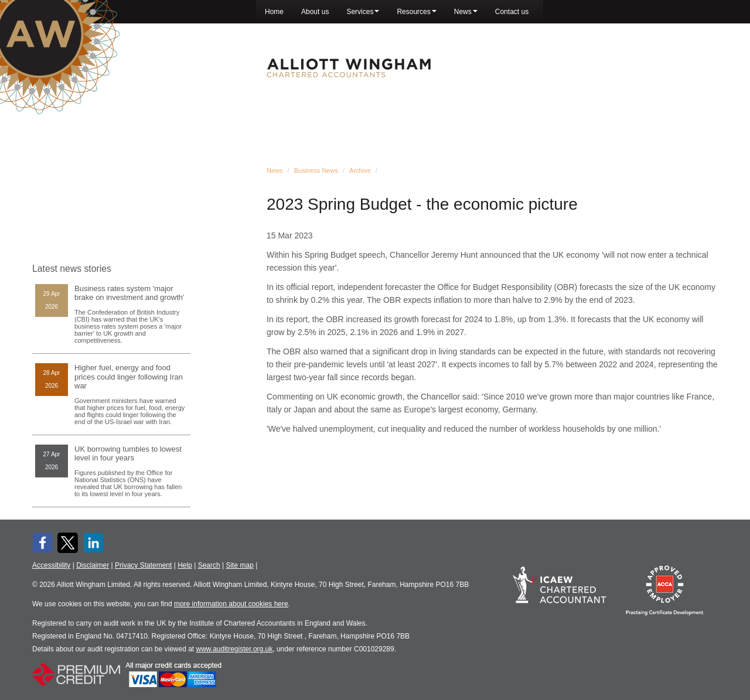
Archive (360, 170)
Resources (416, 12)
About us (315, 12)
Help (185, 565)
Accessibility (51, 565)
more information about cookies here (231, 604)
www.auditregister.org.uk (235, 649)
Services (363, 12)
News (466, 12)
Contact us (512, 12)
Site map (239, 565)
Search (209, 565)
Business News (316, 170)
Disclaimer (93, 565)
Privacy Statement (143, 565)
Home (274, 12)
